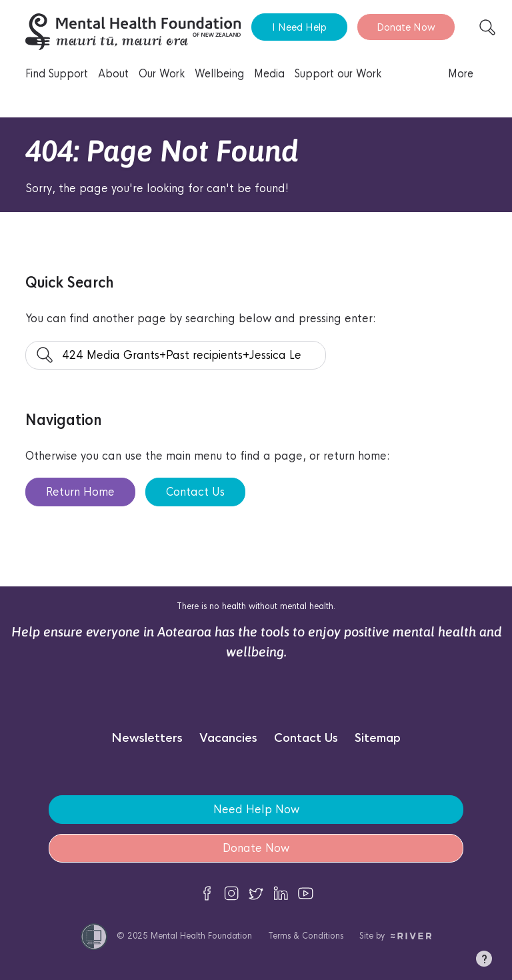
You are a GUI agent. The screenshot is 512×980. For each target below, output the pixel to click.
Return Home (80, 492)
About (113, 74)
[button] (484, 961)
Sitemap (378, 738)
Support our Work (338, 74)
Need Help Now (256, 810)
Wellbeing (219, 74)
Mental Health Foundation (201, 936)
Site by (396, 936)
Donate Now (406, 27)
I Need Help (299, 27)
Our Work (162, 74)
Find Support (57, 74)
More (461, 74)
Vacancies (228, 738)
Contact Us (195, 492)
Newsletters (147, 738)
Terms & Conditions (306, 936)
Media (269, 74)
